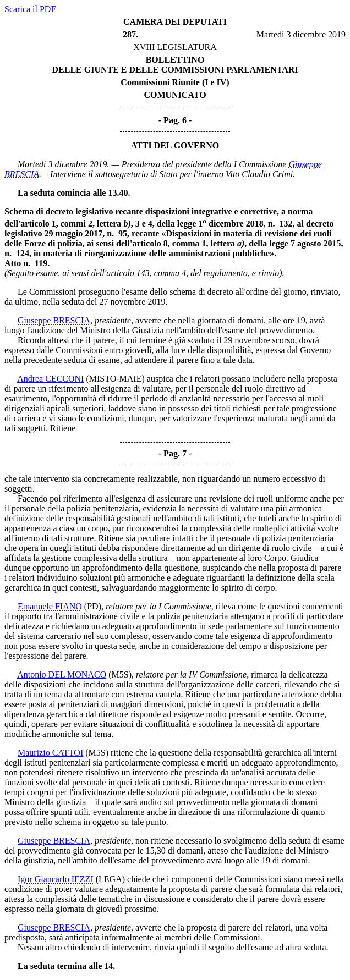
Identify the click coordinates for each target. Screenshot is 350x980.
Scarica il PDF (30, 9)
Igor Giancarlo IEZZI (56, 879)
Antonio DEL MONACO (62, 675)
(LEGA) (110, 879)
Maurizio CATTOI (50, 753)
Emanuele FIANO (50, 606)
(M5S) (120, 675)
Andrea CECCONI (50, 379)
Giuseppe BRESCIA (54, 320)
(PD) (93, 606)
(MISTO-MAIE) (115, 379)
